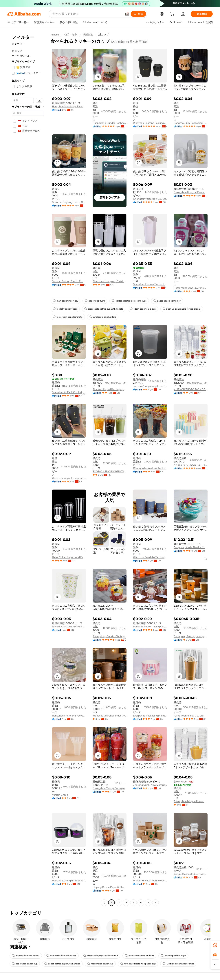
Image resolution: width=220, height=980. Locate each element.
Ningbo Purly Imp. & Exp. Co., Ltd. (191, 465)
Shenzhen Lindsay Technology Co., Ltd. (150, 284)
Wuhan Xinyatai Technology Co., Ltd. (150, 881)
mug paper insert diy (65, 301)
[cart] (173, 14)
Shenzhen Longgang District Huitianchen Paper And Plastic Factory (110, 281)
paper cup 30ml (95, 301)
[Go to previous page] (104, 903)
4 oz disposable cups (173, 956)
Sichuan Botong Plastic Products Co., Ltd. (69, 281)
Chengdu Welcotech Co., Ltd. (150, 199)
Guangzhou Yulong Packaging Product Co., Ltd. (110, 788)
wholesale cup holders (103, 317)
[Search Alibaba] (87, 14)
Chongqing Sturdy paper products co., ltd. (191, 636)
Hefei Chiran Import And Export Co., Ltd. (69, 557)
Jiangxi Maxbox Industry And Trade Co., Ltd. (191, 874)
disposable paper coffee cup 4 (101, 956)
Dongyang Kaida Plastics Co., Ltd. (191, 547)
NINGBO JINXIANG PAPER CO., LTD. (69, 627)
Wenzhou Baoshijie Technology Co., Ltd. (150, 557)
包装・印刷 (71, 35)
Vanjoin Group (60, 795)
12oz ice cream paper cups (178, 964)
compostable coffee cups (61, 956)
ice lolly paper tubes (65, 309)
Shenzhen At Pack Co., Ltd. (67, 392)
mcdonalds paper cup (100, 964)
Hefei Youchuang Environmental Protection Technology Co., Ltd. (191, 288)
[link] (215, 945)
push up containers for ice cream (182, 309)
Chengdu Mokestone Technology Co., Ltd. (150, 468)
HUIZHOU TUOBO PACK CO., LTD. (191, 389)
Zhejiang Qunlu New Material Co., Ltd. (150, 785)
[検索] (138, 14)
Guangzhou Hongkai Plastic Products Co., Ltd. (191, 192)
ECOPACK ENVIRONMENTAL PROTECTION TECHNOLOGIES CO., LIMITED (110, 471)
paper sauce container (167, 301)
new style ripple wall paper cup (138, 964)
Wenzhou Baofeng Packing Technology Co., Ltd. (150, 123)
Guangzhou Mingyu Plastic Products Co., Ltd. (191, 801)
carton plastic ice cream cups (129, 301)
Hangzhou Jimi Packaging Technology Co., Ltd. (191, 123)
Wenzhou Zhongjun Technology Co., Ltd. (69, 881)
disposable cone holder (26, 956)
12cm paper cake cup (143, 309)
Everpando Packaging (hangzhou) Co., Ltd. (150, 716)
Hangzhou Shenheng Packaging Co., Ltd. (69, 106)
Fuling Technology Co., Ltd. (189, 716)
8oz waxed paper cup (25, 964)
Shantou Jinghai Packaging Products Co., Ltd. (110, 389)
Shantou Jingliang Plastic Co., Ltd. (69, 202)
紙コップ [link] (104, 35)
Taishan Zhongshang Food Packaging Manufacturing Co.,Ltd (150, 386)
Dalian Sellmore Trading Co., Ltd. (150, 627)
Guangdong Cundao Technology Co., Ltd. (110, 123)
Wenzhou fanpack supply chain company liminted (69, 478)
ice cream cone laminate (68, 317)
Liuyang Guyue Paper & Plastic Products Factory (110, 887)
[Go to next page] (155, 903)
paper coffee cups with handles (62, 964)
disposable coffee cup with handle (104, 309)
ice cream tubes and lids (139, 956)
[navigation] (28, 469)
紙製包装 (88, 35)
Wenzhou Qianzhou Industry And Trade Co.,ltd (110, 716)
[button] (127, 14)
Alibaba (55, 35)
